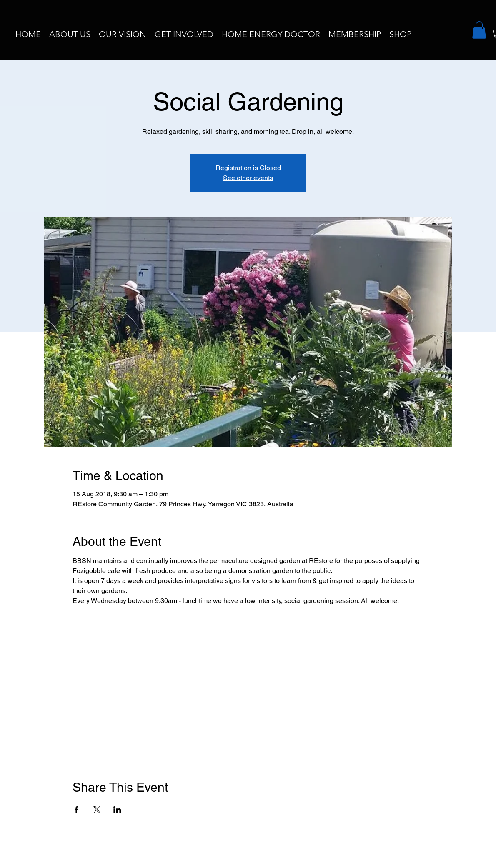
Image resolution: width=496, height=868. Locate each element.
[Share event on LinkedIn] (117, 810)
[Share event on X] (97, 810)
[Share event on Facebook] (76, 810)
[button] (479, 30)
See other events (248, 178)
